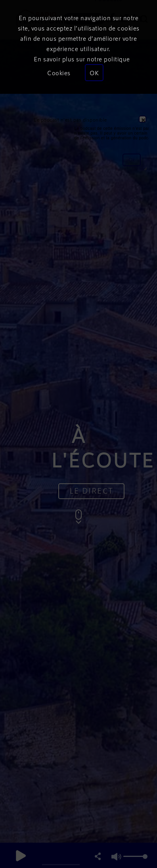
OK (94, 73)
